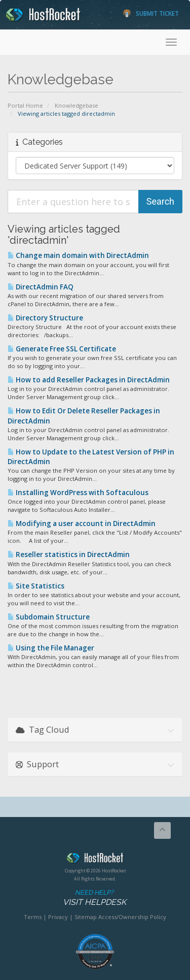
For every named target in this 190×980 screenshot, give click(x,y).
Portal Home (25, 105)
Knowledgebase (77, 105)
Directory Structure (45, 318)
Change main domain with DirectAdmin (78, 255)
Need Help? (94, 898)
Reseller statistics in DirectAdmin (69, 554)
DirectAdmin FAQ (41, 287)
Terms (33, 917)
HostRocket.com (95, 860)
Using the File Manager (51, 648)
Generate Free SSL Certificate (62, 349)
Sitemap (86, 917)
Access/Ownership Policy (132, 917)
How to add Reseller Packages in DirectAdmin (89, 380)
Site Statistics (36, 586)
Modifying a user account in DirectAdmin (82, 524)
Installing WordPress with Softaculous (78, 493)
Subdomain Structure (49, 617)
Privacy (58, 917)
